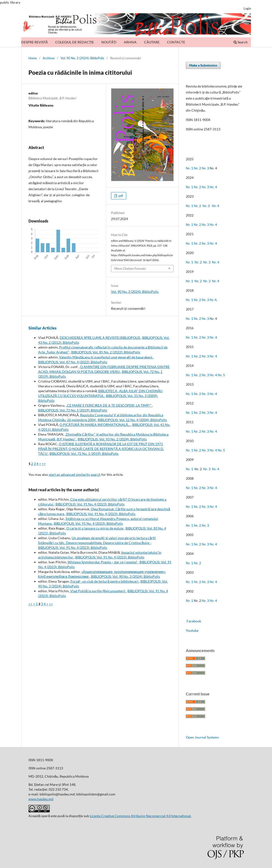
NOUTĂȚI (109, 42)
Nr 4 (213, 300)
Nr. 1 (189, 168)
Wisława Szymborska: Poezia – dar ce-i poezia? (103, 562)
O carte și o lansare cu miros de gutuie (95, 528)
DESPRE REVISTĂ (35, 42)
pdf (120, 196)
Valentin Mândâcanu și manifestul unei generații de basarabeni (106, 357)
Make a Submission (203, 65)
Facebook (193, 621)
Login (247, 8)
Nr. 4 (213, 187)
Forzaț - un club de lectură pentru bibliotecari (105, 581)
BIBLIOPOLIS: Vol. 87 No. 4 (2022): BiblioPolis (73, 362)
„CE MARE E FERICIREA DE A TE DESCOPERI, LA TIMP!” (109, 405)
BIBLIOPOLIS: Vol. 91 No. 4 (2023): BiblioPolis (90, 504)
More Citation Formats (130, 269)
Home (33, 58)
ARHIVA (130, 42)
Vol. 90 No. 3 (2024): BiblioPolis (82, 58)
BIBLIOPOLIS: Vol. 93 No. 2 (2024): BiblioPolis (112, 439)
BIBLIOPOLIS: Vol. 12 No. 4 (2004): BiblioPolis (132, 420)
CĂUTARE (152, 42)
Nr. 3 (205, 168)
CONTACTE (176, 42)
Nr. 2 (198, 168)
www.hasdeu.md (41, 799)
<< (30, 604)
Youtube (192, 630)
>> (44, 464)
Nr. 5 (221, 375)
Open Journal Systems (202, 737)
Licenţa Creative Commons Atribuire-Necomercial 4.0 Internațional (141, 816)
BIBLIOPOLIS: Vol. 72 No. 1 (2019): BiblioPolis (73, 410)
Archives (49, 58)
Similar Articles (42, 328)
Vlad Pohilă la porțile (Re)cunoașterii (98, 591)
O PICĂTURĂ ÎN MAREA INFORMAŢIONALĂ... (95, 425)
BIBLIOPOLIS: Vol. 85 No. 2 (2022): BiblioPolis (106, 352)
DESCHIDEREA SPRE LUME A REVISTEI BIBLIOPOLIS (100, 338)
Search (241, 42)
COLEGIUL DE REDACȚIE (75, 42)
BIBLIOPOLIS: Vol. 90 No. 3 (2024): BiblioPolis (126, 576)
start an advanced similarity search (75, 474)
